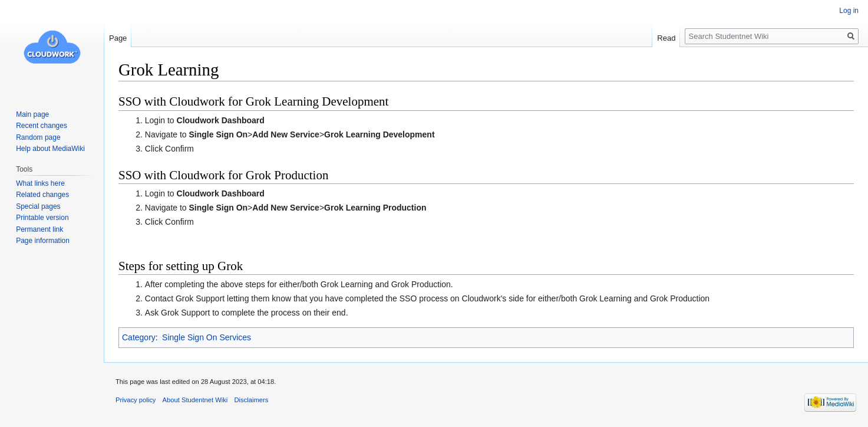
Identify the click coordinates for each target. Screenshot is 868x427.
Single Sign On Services (207, 337)
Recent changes (42, 126)
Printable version (42, 218)
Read (666, 38)
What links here (40, 183)
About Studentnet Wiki (195, 400)
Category (139, 337)
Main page (32, 114)
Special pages (38, 206)
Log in (849, 11)
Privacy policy (136, 400)
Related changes (42, 195)
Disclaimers (251, 400)
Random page (38, 137)
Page (118, 38)
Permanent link (39, 229)
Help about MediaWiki (50, 149)
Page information (43, 241)
